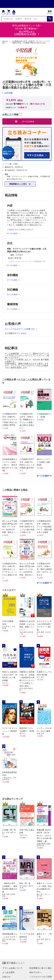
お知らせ (6, 977)
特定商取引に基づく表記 (40, 968)
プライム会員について (12, 968)
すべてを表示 (43, 476)
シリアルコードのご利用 (40, 977)
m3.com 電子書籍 (5, 42)
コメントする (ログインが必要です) (20, 329)
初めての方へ (35, 972)
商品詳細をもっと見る (18, 184)
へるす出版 (8, 93)
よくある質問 (8, 972)
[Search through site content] (24, 19)
